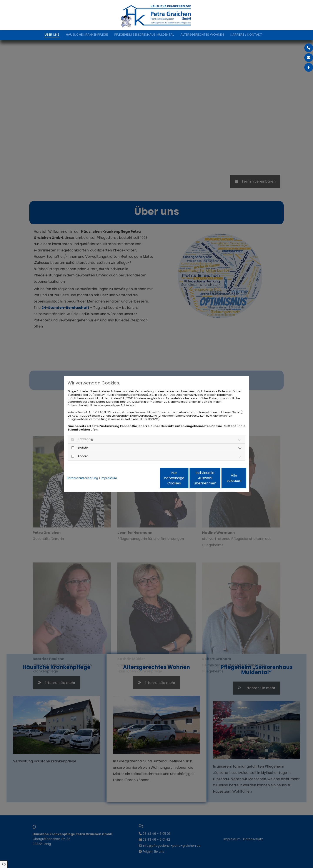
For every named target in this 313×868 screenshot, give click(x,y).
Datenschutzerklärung (82, 478)
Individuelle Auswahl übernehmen (185, 478)
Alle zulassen (226, 478)
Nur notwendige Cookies (144, 478)
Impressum (109, 478)
